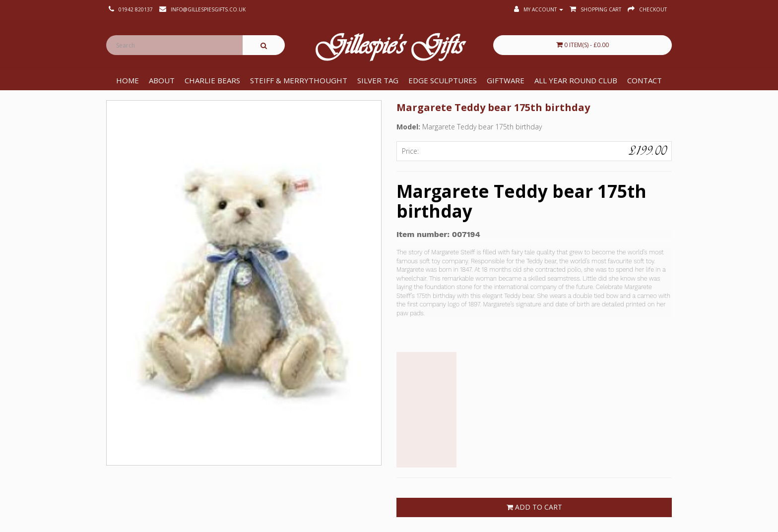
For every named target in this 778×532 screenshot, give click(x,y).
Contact (645, 80)
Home (128, 80)
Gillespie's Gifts (389, 48)
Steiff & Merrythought (299, 80)
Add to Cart (534, 507)
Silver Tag (378, 80)
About (162, 80)
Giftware (506, 80)
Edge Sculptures (443, 80)
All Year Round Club (576, 80)
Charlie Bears (212, 80)
